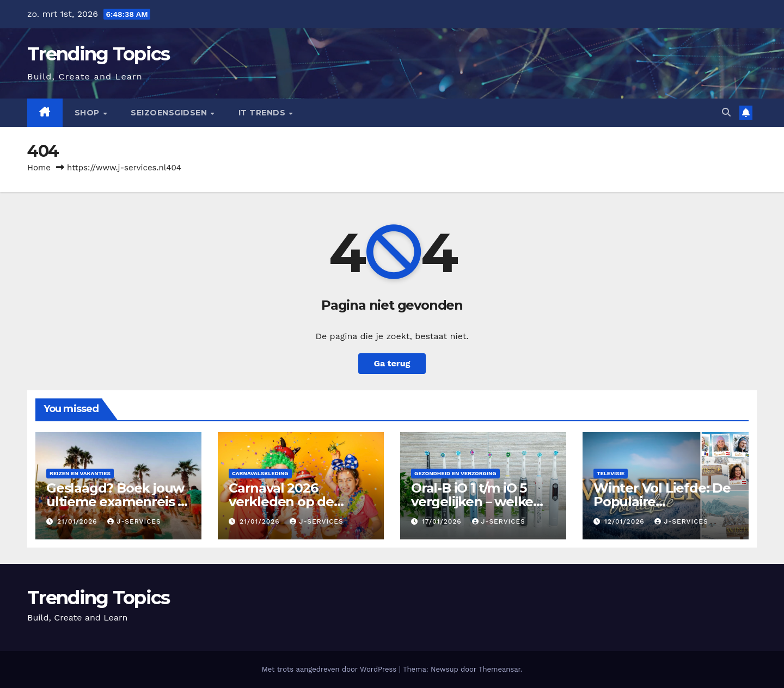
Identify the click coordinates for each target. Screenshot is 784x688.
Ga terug (392, 363)
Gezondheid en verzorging (455, 473)
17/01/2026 (443, 521)
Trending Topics (99, 54)
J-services (134, 521)
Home (39, 168)
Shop (88, 113)
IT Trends (263, 113)
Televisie (611, 473)
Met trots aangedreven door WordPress (330, 669)
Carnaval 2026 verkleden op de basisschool (281, 502)
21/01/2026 (79, 521)
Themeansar (500, 669)
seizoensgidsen (170, 113)
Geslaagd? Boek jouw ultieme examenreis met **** (118, 502)
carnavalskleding (260, 473)
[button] (726, 112)
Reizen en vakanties (80, 473)
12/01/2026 (626, 521)
